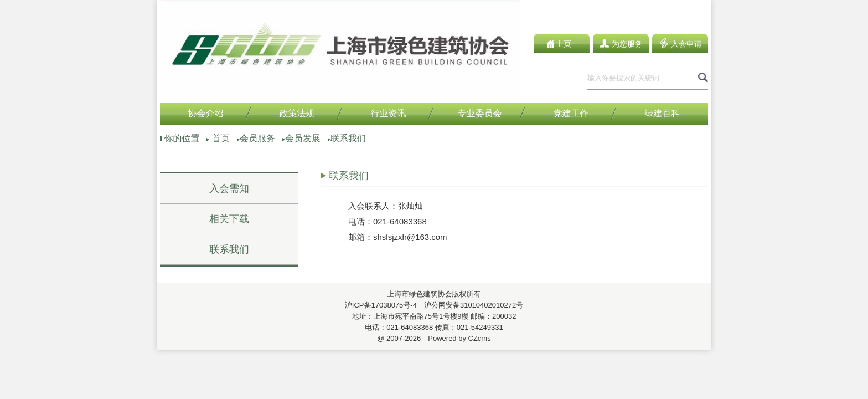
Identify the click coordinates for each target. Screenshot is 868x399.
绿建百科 (663, 113)
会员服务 (257, 138)
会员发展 (303, 138)
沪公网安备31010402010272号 (470, 305)
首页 (221, 138)
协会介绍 (206, 113)
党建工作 (571, 113)
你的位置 (182, 138)
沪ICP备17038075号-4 (381, 305)
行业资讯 (389, 113)
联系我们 (348, 138)
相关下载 (229, 219)
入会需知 (229, 188)
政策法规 (297, 113)
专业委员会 (480, 113)
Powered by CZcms (456, 338)
